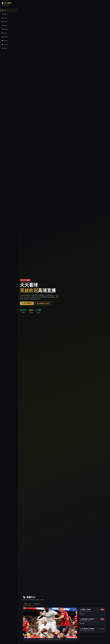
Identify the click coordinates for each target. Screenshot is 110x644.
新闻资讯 (5, 37)
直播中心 (5, 14)
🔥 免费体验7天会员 (43, 303)
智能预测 (5, 29)
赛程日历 (5, 22)
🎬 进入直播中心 (27, 303)
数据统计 (5, 26)
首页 (4, 10)
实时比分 (5, 18)
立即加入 (5, 48)
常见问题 (5, 44)
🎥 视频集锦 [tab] (37, 604)
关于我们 (5, 33)
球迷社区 (5, 41)
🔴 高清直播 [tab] (28, 604)
